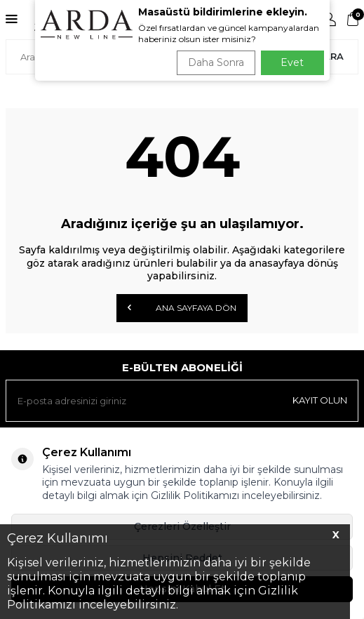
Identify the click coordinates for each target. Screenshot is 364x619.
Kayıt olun (320, 400)
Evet (292, 62)
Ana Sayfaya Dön (182, 307)
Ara (333, 56)
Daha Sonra (216, 62)
